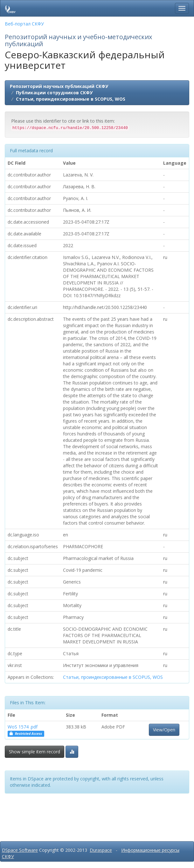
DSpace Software (20, 850)
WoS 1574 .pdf (23, 727)
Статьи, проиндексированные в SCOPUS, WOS (71, 99)
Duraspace (101, 850)
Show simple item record (35, 752)
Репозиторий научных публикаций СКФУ (59, 86)
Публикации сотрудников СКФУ (54, 93)
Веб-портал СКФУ (24, 24)
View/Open (164, 730)
